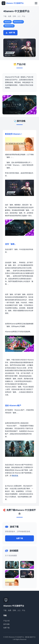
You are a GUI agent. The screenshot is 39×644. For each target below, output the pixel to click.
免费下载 (10, 33)
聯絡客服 (15, 476)
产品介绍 (6, 621)
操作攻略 (6, 624)
